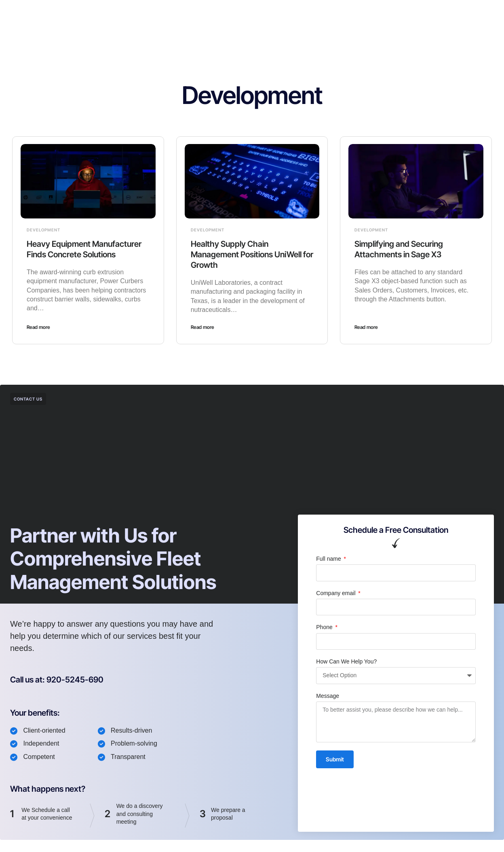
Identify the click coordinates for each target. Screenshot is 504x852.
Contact (308, 14)
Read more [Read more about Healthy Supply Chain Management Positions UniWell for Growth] (202, 327)
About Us (236, 14)
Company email (336, 593)
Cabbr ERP (195, 14)
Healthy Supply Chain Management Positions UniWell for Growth (252, 254)
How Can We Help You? (346, 661)
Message (328, 696)
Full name (329, 559)
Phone (325, 627)
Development (43, 230)
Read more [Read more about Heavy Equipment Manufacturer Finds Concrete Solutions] (38, 327)
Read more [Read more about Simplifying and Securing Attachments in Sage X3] (366, 327)
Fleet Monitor (148, 14)
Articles (273, 14)
